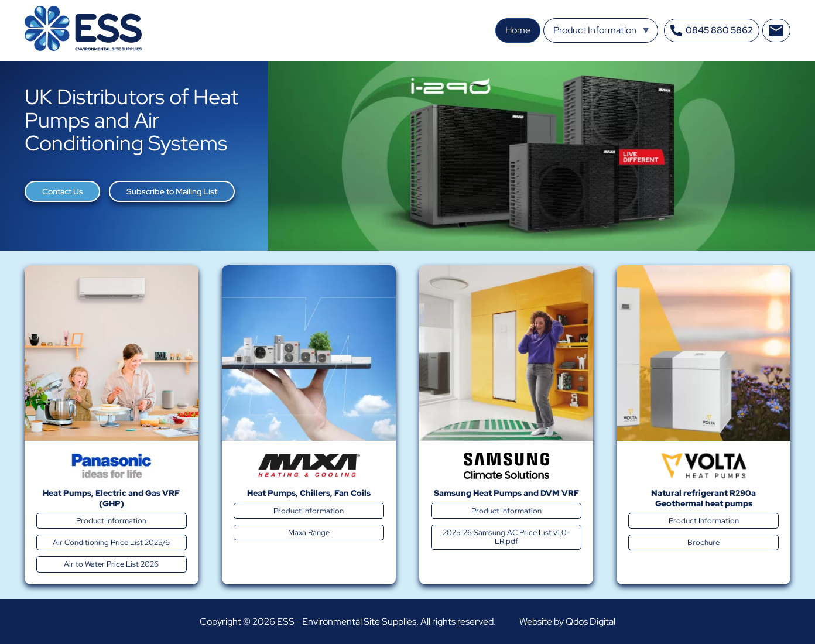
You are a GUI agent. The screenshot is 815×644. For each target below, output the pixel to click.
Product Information (111, 521)
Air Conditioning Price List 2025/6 (111, 542)
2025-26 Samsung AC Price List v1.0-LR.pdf (506, 537)
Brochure (703, 542)
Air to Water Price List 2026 (111, 564)
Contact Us (63, 191)
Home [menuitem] (518, 30)
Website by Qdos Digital (567, 621)
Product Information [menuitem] (602, 33)
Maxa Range (309, 532)
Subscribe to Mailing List (172, 191)
